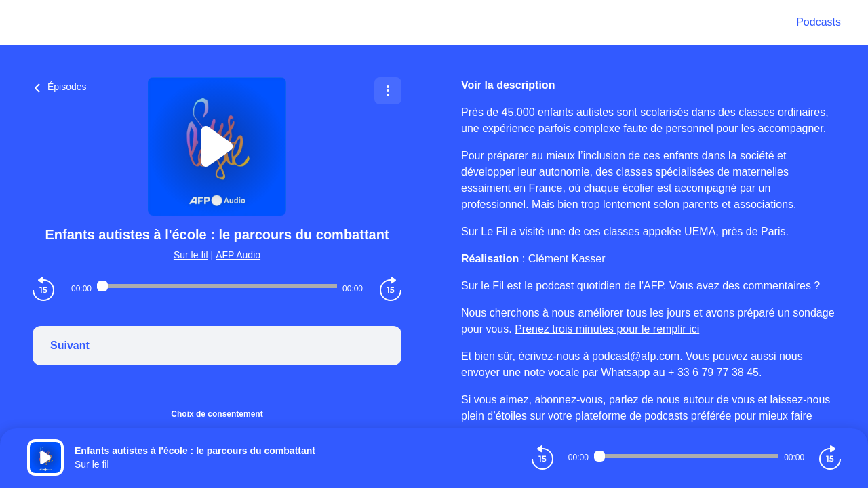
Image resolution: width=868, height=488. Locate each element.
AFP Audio (238, 255)
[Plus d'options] (388, 91)
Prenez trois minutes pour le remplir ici (607, 329)
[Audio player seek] (217, 286)
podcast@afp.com (636, 356)
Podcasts (818, 22)
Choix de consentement (217, 414)
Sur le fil (191, 255)
